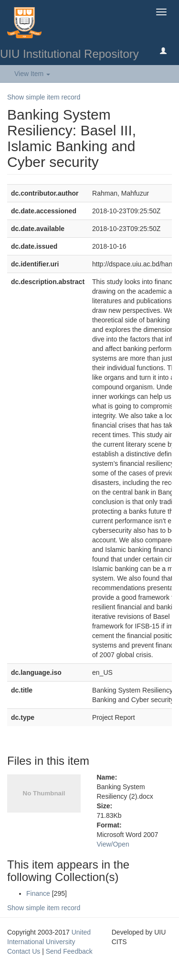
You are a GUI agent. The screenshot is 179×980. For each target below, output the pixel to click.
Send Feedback (69, 951)
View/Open (113, 844)
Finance (38, 893)
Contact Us (24, 951)
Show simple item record (44, 97)
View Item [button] (32, 74)
